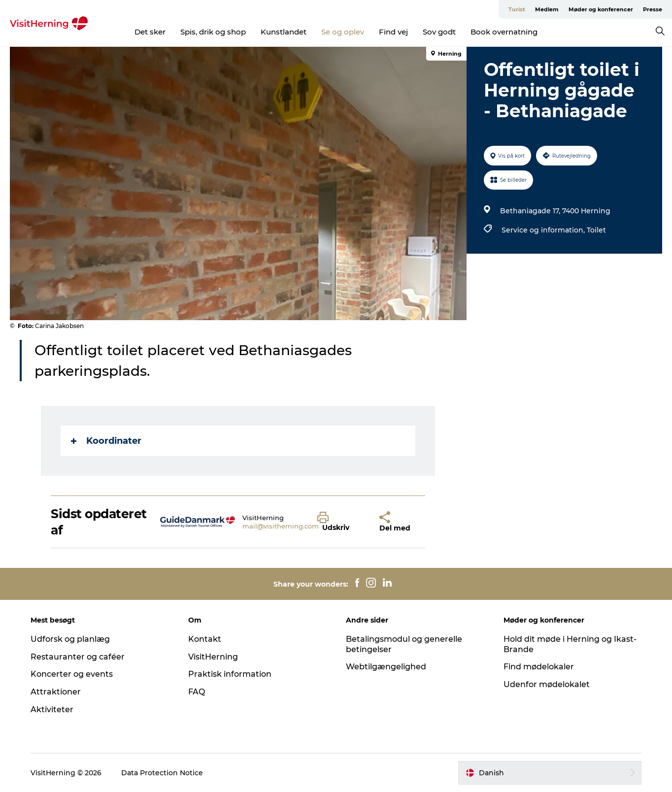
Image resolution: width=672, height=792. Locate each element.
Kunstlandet (284, 32)
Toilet (596, 230)
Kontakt (205, 639)
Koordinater (106, 441)
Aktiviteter (52, 709)
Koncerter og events (72, 674)
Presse (653, 9)
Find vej (393, 32)
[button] (341, 522)
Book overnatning (504, 32)
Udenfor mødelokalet (547, 684)
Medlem (547, 9)
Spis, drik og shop (213, 32)
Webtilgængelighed (386, 667)
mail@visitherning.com (281, 526)
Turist (517, 9)
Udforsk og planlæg (70, 639)
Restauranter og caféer (78, 657)
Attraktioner (56, 692)
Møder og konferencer (601, 9)
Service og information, (544, 230)
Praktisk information (230, 674)
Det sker (150, 32)
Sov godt (439, 32)
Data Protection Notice (162, 773)
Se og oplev (343, 32)
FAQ (197, 692)
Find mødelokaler (539, 667)
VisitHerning (213, 657)
